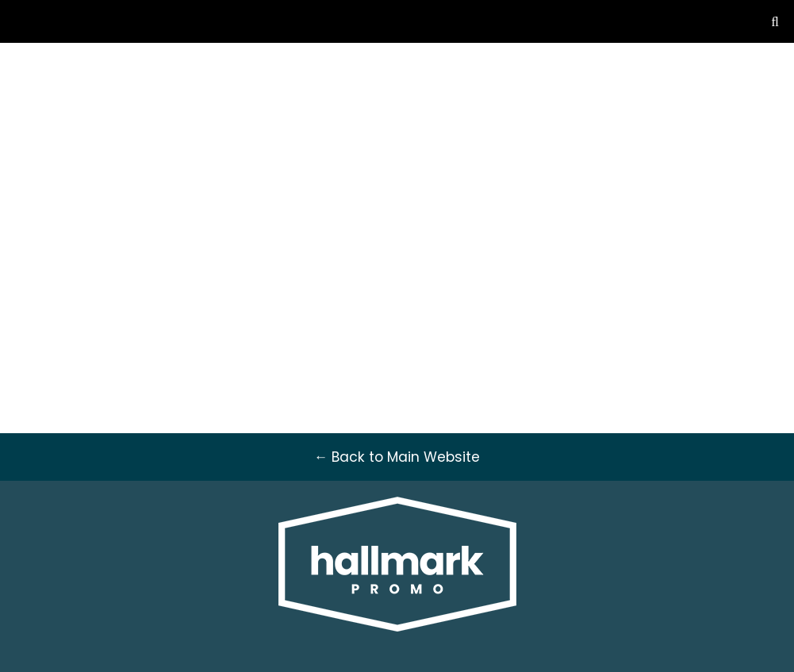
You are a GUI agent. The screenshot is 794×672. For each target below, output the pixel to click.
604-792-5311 (658, 64)
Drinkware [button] (414, 181)
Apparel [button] (167, 181)
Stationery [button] (506, 181)
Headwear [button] (253, 181)
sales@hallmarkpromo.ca (658, 83)
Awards (338, 181)
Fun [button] (634, 181)
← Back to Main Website (99, 64)
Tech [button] (582, 181)
